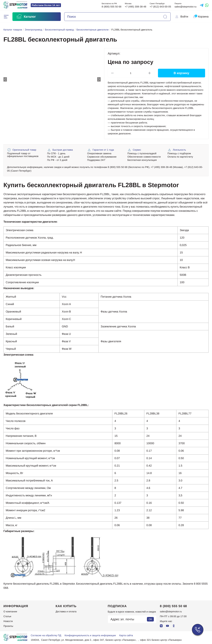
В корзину (181, 73)
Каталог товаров (13, 30)
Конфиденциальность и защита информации (90, 635)
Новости (8, 621)
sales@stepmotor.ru (185, 7)
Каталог (26, 17)
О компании (10, 611)
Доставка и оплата (66, 611)
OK (150, 619)
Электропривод (33, 30)
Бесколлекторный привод (59, 30)
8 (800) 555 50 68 (112, 7)
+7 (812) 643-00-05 (160, 7)
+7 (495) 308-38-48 (136, 7)
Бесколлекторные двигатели (93, 30)
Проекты (8, 626)
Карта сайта (126, 635)
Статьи (7, 616)
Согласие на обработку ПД (46, 635)
